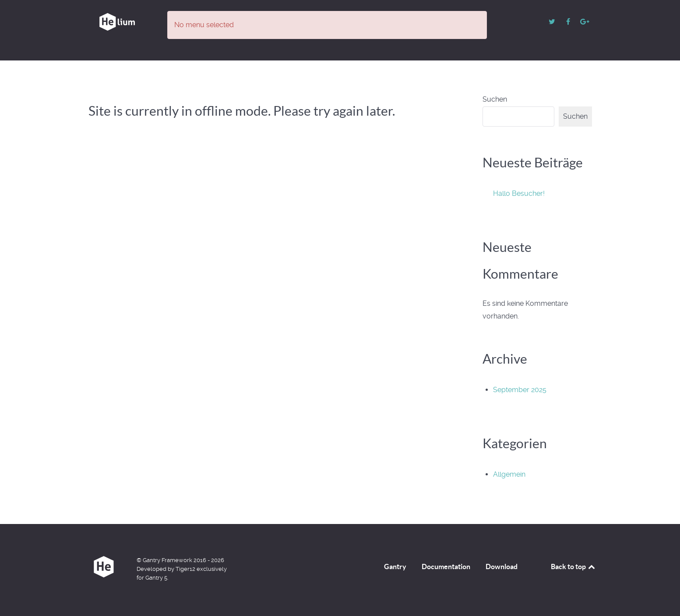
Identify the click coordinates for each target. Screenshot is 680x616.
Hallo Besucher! (519, 193)
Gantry (395, 566)
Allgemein (509, 474)
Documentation (446, 566)
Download (502, 566)
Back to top (574, 566)
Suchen (495, 99)
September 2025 (520, 390)
